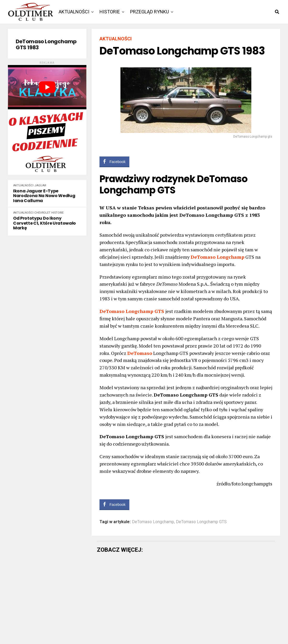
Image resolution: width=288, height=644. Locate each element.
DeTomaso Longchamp (153, 522)
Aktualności (74, 12)
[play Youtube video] (47, 87)
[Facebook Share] (114, 161)
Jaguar (40, 185)
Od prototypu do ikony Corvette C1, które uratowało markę (45, 223)
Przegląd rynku (149, 12)
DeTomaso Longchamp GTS (201, 522)
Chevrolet (42, 213)
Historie (110, 12)
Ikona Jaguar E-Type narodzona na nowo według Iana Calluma (44, 196)
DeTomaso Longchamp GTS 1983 (46, 45)
